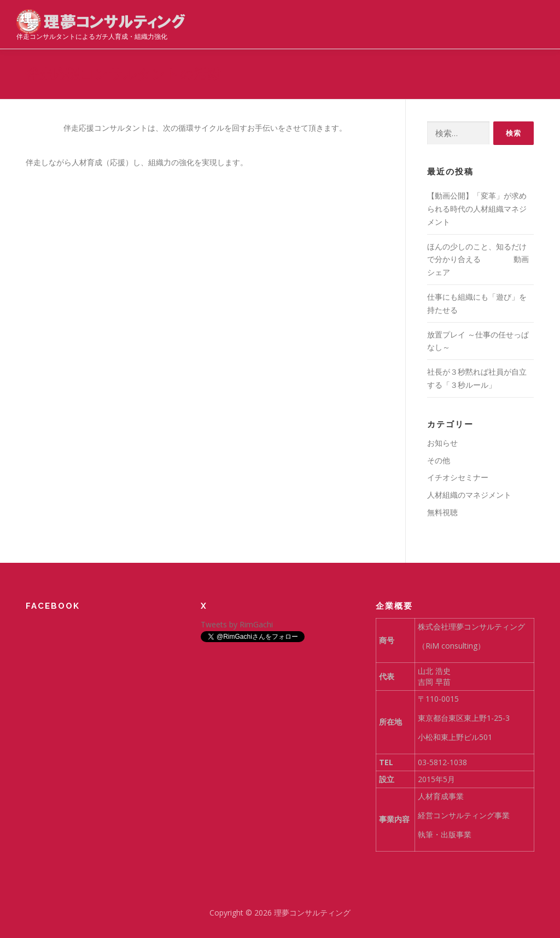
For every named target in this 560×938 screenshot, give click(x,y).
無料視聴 (442, 512)
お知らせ (442, 443)
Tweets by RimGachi (237, 624)
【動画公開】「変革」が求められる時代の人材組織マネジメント (477, 209)
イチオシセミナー (458, 477)
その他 (439, 460)
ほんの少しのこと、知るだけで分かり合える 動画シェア (478, 260)
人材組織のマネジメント (469, 495)
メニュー (534, 21)
